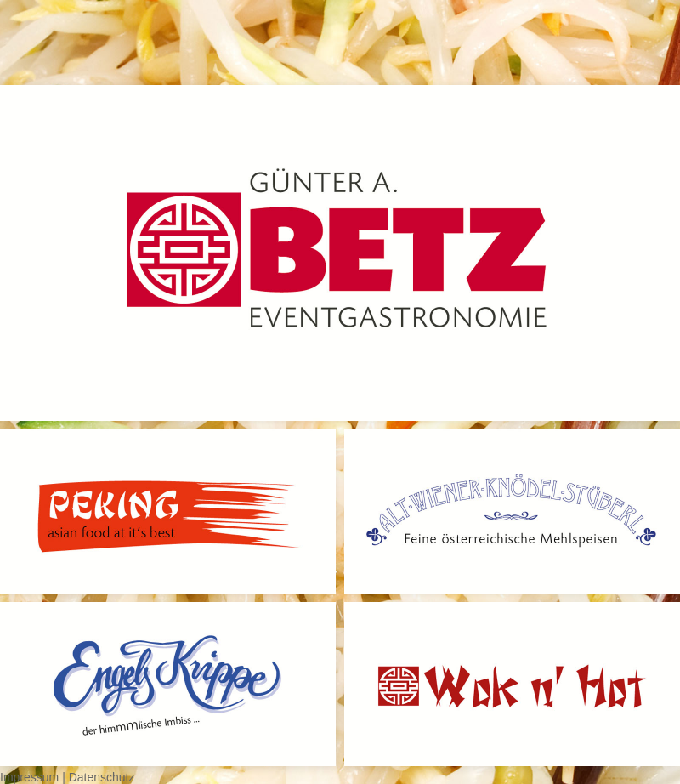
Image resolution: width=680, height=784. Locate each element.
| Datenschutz (98, 777)
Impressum (31, 777)
